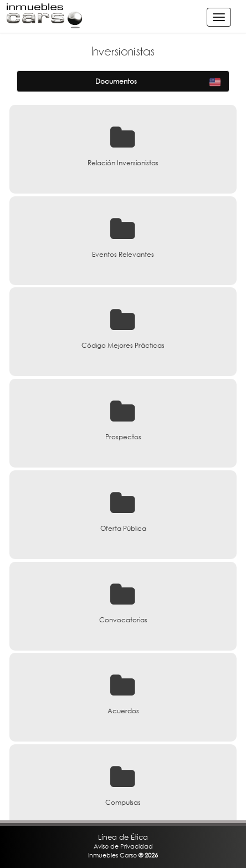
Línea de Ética (123, 837)
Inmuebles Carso (112, 855)
